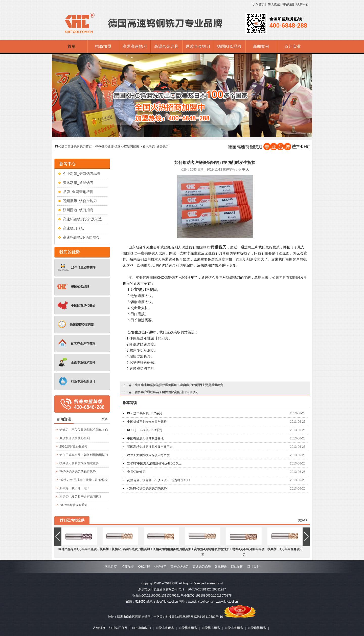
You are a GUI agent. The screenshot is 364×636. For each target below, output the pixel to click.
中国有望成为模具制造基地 (145, 438)
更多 (105, 419)
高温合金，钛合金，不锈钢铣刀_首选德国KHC (158, 480)
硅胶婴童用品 (188, 628)
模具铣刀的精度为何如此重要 (79, 463)
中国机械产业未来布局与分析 (147, 422)
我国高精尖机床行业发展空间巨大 (150, 447)
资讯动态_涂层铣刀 (156, 146)
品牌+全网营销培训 (78, 192)
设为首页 (259, 4)
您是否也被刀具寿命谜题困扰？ (81, 497)
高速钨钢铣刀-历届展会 (81, 237)
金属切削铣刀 (136, 472)
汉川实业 (253, 567)
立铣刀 (140, 290)
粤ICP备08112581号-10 (207, 617)
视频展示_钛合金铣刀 (80, 201)
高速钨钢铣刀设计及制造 (82, 219)
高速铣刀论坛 (74, 228)
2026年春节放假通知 (73, 505)
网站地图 (288, 4)
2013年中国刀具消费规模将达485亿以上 (154, 463)
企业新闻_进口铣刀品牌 (82, 174)
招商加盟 (128, 567)
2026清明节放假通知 (73, 447)
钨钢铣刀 (218, 247)
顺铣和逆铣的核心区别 (75, 438)
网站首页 (111, 567)
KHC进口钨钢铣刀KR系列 (145, 430)
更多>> (303, 520)
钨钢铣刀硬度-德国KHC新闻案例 (117, 146)
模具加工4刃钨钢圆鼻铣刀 (285, 549)
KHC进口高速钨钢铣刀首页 (73, 146)
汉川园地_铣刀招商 (78, 210)
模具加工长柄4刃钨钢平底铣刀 (120, 549)
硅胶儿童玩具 (165, 628)
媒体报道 (221, 567)
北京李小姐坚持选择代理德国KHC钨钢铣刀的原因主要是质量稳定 (179, 385)
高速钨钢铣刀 (179, 567)
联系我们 (302, 4)
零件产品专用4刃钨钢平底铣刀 (79, 549)
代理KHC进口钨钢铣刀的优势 (147, 489)
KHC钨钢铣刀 (141, 628)
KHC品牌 (144, 567)
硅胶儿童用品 (234, 628)
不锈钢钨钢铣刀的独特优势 (78, 472)
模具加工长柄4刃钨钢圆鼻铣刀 (161, 549)
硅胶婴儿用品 (211, 628)
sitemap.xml (215, 583)
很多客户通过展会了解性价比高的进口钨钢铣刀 (167, 392)
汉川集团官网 (118, 628)
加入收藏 (274, 4)
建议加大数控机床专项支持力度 (148, 455)
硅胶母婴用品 (257, 628)
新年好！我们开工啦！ (75, 488)
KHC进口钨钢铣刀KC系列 (145, 413)
